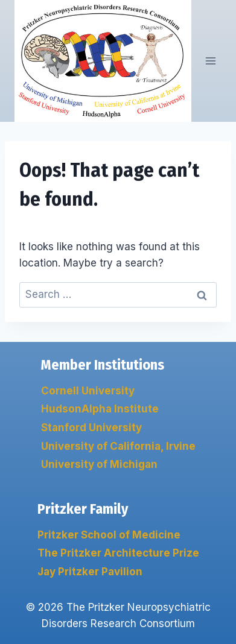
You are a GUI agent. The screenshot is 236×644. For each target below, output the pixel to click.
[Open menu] (210, 61)
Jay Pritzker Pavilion (90, 572)
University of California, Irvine (118, 446)
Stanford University (91, 428)
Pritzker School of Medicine (109, 535)
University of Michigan (99, 464)
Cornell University (88, 391)
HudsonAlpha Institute (100, 409)
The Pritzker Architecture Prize (118, 553)
